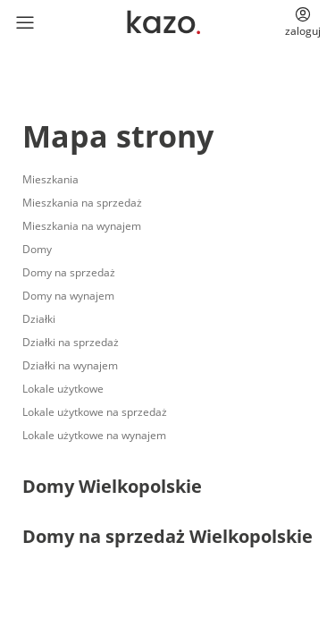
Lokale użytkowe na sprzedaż (95, 412)
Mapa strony (118, 136)
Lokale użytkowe (63, 389)
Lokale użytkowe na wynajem (94, 435)
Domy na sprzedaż (69, 272)
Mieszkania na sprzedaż (82, 203)
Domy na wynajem (68, 296)
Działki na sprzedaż (71, 342)
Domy (37, 249)
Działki (39, 319)
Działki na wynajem (70, 365)
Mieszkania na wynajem (82, 226)
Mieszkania (50, 179)
